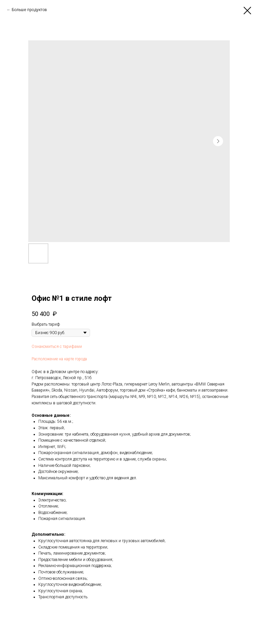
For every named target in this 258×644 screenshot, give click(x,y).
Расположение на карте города (59, 359)
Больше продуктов (29, 10)
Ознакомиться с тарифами (57, 347)
